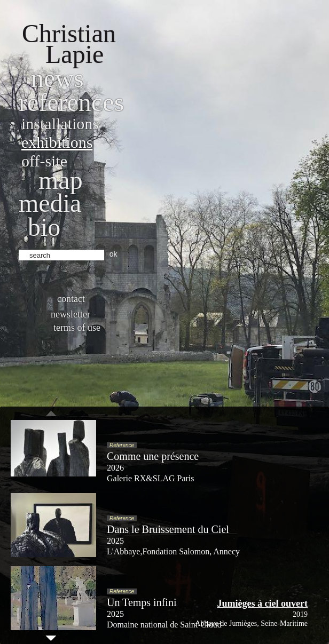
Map (61, 180)
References (71, 102)
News (57, 78)
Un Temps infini (142, 602)
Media (50, 203)
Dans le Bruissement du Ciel (168, 529)
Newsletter (70, 314)
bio (44, 227)
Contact (71, 299)
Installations (60, 124)
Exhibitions (57, 142)
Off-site (44, 161)
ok (113, 254)
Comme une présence (153, 456)
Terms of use (77, 328)
